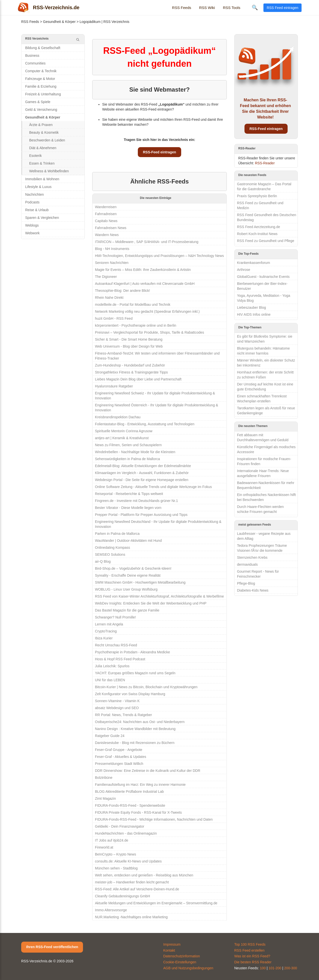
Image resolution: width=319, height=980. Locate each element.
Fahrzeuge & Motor (40, 79)
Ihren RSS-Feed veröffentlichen (52, 947)
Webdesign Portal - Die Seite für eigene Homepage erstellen (142, 480)
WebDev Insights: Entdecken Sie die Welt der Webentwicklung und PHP (151, 603)
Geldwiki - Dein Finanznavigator (120, 826)
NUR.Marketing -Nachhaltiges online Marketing (131, 917)
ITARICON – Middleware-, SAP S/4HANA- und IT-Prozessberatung (147, 242)
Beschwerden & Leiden (47, 140)
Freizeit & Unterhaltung (43, 94)
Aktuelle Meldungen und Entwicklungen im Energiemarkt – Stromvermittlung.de (156, 903)
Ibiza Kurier (104, 638)
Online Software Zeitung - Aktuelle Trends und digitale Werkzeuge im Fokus (153, 487)
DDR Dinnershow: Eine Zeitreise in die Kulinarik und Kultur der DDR (148, 771)
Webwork (32, 233)
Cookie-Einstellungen (180, 962)
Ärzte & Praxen (41, 125)
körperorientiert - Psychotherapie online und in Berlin (136, 325)
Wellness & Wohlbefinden (49, 171)
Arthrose (244, 270)
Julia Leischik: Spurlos (112, 666)
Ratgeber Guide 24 (110, 736)
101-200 (275, 968)
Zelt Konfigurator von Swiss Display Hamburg (130, 694)
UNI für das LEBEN (110, 680)
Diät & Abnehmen (43, 148)
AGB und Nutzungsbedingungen (188, 968)
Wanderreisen (106, 207)
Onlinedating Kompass (113, 548)
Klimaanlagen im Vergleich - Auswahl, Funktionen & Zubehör (142, 473)
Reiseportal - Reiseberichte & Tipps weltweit (129, 494)
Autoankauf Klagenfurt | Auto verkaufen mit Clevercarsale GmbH (145, 284)
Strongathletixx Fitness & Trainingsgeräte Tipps (131, 372)
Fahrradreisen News (111, 228)
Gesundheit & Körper (59, 22)
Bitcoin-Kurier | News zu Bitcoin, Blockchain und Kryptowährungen (146, 687)
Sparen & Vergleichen (42, 218)
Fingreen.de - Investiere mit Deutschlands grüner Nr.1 (136, 501)
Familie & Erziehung (41, 86)
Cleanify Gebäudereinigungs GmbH (122, 896)
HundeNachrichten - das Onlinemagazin (126, 833)
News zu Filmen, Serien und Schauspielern (128, 445)
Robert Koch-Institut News (257, 234)
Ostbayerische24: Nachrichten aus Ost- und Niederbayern (140, 722)
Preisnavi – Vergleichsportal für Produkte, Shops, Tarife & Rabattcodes (150, 332)
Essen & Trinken (42, 163)
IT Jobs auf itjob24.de (112, 840)
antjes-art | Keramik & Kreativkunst (122, 438)
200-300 (290, 968)
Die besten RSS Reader (253, 962)
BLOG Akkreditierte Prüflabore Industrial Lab (129, 792)
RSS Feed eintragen (282, 8)
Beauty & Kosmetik (44, 132)
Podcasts (32, 202)
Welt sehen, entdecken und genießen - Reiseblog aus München (144, 875)
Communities (35, 63)
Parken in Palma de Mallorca (117, 534)
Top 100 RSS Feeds (250, 944)
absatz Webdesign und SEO (117, 708)
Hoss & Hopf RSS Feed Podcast (120, 659)
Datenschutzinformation (182, 956)
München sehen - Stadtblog (116, 868)
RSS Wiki (207, 8)
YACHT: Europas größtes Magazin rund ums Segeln (135, 673)
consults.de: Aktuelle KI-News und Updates (128, 861)
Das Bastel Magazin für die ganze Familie (127, 610)
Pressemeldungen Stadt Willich (119, 764)
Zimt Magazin (105, 798)
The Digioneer (106, 277)
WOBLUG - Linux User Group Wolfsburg (126, 589)
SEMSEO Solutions (110, 554)
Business (32, 56)
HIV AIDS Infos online (254, 314)
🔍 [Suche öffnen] (255, 7)
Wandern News (107, 235)
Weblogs (32, 225)
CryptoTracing (106, 631)
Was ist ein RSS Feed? (252, 956)
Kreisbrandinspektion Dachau (118, 417)
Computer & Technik (41, 71)
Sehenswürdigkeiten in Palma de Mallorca (127, 459)
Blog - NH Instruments (112, 249)
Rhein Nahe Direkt (109, 298)
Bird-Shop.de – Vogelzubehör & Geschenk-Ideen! (133, 568)
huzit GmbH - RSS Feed (114, 318)
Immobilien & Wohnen (42, 179)
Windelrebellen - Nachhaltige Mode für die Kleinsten (135, 452)
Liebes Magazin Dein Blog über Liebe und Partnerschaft (138, 379)
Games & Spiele (38, 102)
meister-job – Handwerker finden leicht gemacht (132, 882)
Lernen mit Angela (109, 624)
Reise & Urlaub (37, 210)
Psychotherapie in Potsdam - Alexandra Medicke (132, 652)
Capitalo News (106, 221)
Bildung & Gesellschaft (43, 48)
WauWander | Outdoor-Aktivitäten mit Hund (128, 541)
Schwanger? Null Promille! (115, 617)
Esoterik (36, 156)
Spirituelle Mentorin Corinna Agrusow (124, 431)
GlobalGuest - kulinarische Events (263, 277)
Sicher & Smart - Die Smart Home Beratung (129, 339)
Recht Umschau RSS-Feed (116, 645)
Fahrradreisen (106, 214)
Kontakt (169, 950)
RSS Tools (232, 8)
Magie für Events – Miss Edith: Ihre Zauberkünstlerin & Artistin (143, 270)
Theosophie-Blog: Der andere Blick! (122, 291)
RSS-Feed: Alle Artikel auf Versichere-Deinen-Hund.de (137, 889)
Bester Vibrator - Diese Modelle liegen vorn (128, 508)
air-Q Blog (103, 561)
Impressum (172, 944)
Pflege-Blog (246, 583)
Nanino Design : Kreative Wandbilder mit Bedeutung (135, 729)
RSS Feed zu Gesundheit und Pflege (266, 241)
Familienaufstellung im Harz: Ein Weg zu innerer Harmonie (140, 785)
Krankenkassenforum (253, 263)
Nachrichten (35, 194)
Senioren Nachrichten (112, 263)
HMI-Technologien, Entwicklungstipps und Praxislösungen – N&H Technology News (159, 256)
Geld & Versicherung (41, 110)
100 (263, 968)
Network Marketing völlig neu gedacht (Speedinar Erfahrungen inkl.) (147, 311)
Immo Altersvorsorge (111, 910)
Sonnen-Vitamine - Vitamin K (117, 701)
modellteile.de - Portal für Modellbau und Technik (133, 305)
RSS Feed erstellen (249, 950)
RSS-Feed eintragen (159, 152)
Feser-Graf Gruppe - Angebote (119, 750)
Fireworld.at (104, 847)
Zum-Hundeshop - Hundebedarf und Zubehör (130, 365)
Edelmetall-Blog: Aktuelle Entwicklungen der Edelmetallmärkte (143, 466)
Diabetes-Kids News (253, 590)
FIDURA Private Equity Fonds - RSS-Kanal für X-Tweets (138, 812)
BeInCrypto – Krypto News (116, 854)
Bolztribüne (104, 778)
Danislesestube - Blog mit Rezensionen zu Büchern (135, 743)
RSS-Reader (265, 163)
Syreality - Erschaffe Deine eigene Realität (128, 575)
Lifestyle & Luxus (38, 187)
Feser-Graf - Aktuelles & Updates (120, 757)
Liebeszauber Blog (251, 307)
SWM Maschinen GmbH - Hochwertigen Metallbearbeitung (140, 582)
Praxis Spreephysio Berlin (257, 196)
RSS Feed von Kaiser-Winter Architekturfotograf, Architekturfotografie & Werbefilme (159, 596)
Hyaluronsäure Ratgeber (114, 386)
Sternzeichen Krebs (252, 557)
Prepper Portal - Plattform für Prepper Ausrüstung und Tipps (141, 515)
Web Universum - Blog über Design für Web (129, 346)
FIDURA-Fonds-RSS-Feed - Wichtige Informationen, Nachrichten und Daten (154, 819)
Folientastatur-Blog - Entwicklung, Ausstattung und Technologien (145, 424)
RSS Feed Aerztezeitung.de (259, 227)
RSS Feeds (182, 8)
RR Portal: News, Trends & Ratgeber (123, 715)
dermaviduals (247, 564)
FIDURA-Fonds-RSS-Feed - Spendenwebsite (130, 805)
